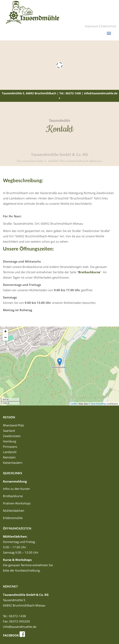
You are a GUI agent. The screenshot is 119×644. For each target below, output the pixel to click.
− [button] (5, 338)
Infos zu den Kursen (16, 489)
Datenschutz (108, 26)
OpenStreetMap (98, 404)
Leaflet (74, 404)
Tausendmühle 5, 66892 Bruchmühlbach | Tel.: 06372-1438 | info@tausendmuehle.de (60, 96)
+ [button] (5, 332)
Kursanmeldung (15, 481)
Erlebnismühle (13, 518)
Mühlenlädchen (14, 511)
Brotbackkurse (89, 272)
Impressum (92, 26)
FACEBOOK (15, 635)
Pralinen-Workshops (17, 503)
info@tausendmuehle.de (20, 627)
